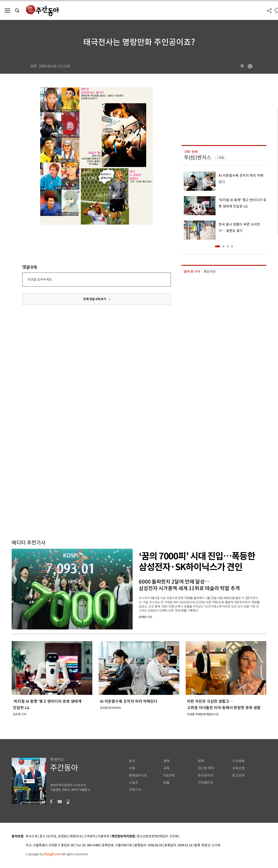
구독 (221, 158)
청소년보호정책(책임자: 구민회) (158, 836)
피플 (166, 783)
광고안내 (238, 775)
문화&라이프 (138, 775)
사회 (132, 768)
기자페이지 (206, 783)
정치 (132, 761)
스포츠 (134, 783)
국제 (166, 768)
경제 (166, 761)
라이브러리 (206, 775)
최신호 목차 (206, 768)
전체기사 (135, 790)
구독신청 (238, 768)
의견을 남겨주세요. (40, 279)
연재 (201, 761)
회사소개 (32, 836)
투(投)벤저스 (198, 158)
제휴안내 (76, 836)
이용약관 (103, 836)
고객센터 (90, 836)
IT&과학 (169, 775)
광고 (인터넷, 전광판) (54, 836)
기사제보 (238, 761)
